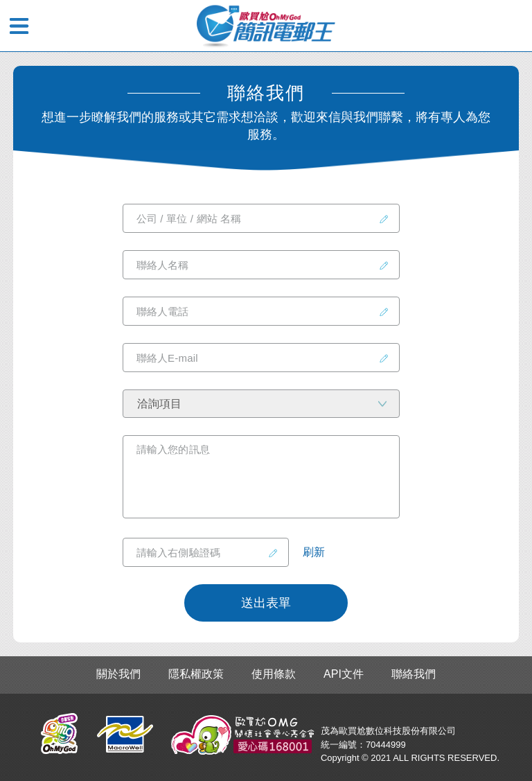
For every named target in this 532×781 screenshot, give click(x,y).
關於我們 (118, 674)
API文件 (344, 674)
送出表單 (266, 603)
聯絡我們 (414, 674)
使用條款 (274, 674)
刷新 (314, 552)
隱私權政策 (196, 674)
